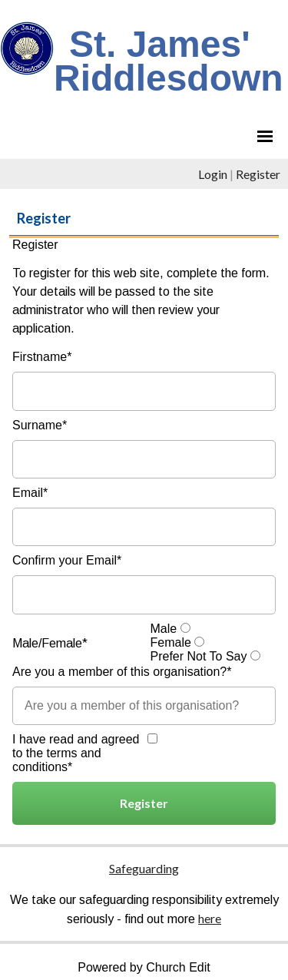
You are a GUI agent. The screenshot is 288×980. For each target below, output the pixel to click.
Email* (30, 493)
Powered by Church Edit (144, 967)
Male (164, 629)
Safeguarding (144, 868)
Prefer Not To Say (199, 656)
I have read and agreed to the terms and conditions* (76, 753)
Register (258, 174)
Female (171, 642)
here (210, 918)
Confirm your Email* (67, 560)
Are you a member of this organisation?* (122, 672)
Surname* (40, 425)
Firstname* (42, 357)
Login (213, 174)
